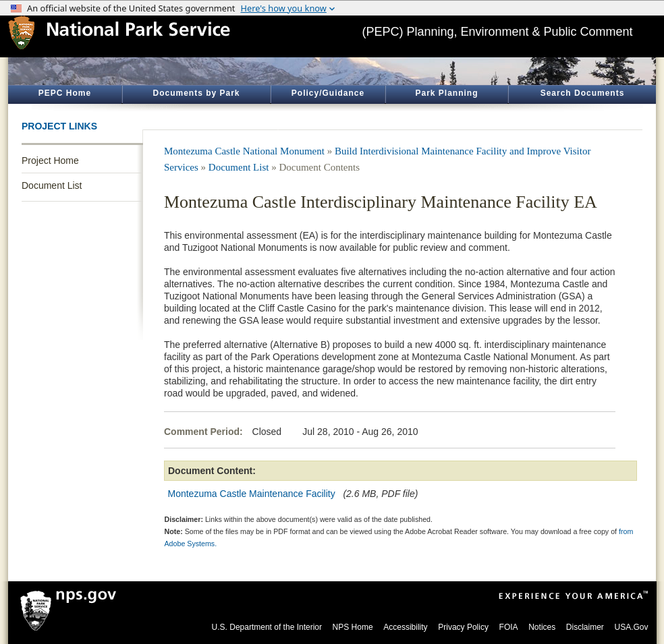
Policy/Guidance (328, 93)
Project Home (50, 160)
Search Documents (583, 93)
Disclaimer (585, 627)
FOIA (509, 627)
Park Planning (446, 93)
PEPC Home (65, 93)
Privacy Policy (463, 627)
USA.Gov (631, 627)
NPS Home (353, 627)
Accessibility (405, 627)
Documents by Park (196, 93)
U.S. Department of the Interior (267, 627)
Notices (542, 627)
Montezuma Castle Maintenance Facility (252, 494)
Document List (52, 185)
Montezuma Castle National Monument (244, 151)
